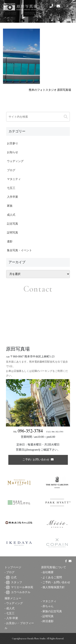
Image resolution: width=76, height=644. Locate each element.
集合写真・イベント (19, 250)
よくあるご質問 (52, 577)
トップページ (13, 567)
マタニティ (14, 179)
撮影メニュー (13, 598)
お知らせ (13, 152)
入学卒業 (13, 197)
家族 (10, 206)
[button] (66, 117)
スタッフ (14, 582)
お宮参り (13, 143)
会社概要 (48, 572)
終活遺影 (48, 621)
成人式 (11, 215)
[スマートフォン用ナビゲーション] (68, 6)
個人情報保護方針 (54, 587)
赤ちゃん (48, 606)
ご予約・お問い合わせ (56, 582)
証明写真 (13, 233)
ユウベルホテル (18, 592)
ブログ (11, 170)
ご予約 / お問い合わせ (38, 460)
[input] (38, 117)
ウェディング (15, 161)
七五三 (11, 188)
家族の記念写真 (52, 611)
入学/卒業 (12, 618)
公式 (11, 577)
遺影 (10, 241)
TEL (28, 432)
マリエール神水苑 (20, 587)
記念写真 (13, 224)
